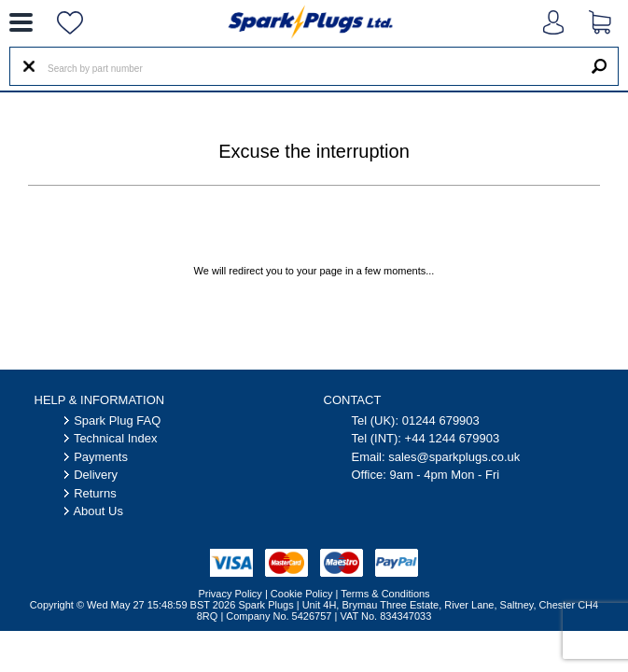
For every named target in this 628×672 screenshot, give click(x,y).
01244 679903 (441, 420)
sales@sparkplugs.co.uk (454, 457)
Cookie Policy (302, 594)
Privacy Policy (230, 594)
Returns (95, 493)
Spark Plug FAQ (117, 420)
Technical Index (116, 438)
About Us (98, 511)
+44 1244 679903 (453, 438)
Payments (101, 457)
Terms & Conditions (385, 594)
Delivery (96, 475)
